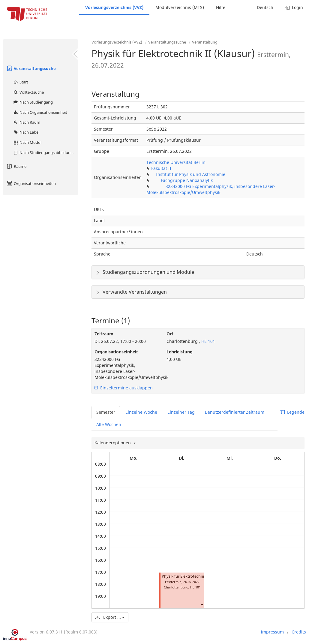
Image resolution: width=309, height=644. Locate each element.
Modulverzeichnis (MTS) (180, 7)
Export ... (110, 617)
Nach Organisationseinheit (40, 112)
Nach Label (26, 132)
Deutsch (265, 7)
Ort (170, 334)
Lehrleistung (180, 352)
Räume (16, 166)
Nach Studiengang (33, 102)
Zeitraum (104, 334)
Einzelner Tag (181, 412)
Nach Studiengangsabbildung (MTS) (45, 153)
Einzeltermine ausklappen (124, 388)
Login (294, 7)
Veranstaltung (205, 42)
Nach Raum (27, 122)
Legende (292, 412)
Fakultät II (161, 168)
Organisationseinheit (116, 352)
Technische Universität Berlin (176, 162)
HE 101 (208, 341)
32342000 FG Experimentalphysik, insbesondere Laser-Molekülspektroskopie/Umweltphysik (211, 189)
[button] (202, 605)
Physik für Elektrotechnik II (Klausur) (194, 576)
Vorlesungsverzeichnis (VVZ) (114, 7)
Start (21, 82)
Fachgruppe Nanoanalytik (187, 180)
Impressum (272, 632)
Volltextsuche (28, 92)
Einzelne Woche (141, 412)
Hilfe (221, 7)
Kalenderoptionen (113, 443)
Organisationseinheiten (31, 183)
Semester (106, 412)
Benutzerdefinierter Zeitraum (235, 412)
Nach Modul (27, 142)
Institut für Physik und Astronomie (191, 174)
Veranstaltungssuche (31, 68)
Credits (299, 632)
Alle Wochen (109, 424)
